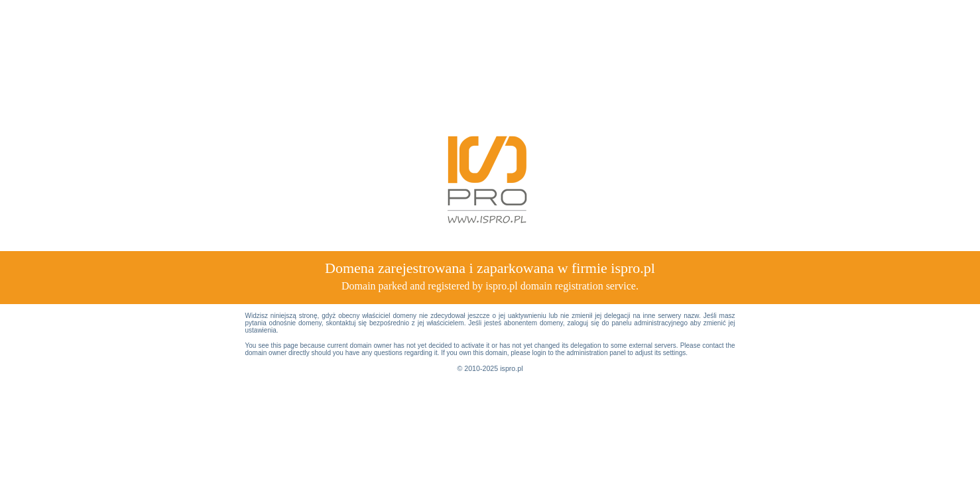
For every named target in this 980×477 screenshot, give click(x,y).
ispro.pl (511, 368)
